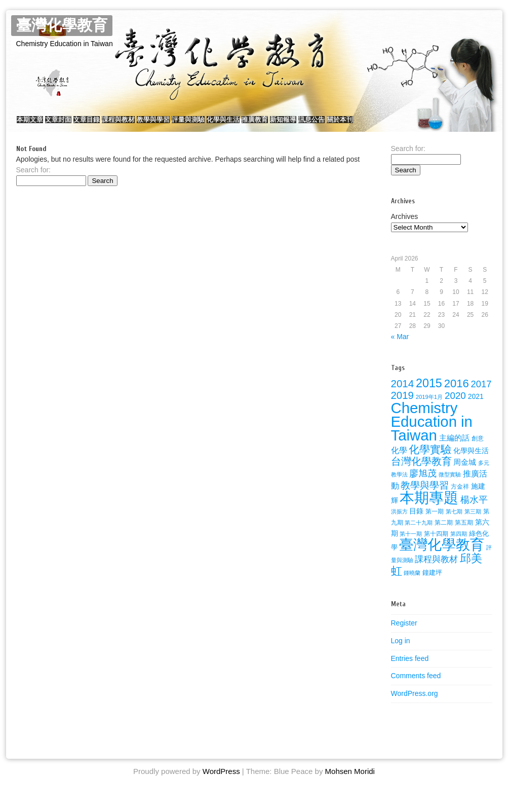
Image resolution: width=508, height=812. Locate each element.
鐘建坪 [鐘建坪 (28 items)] (432, 583)
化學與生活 (289, 124)
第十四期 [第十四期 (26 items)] (436, 544)
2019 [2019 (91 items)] (402, 405)
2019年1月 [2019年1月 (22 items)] (429, 407)
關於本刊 (446, 124)
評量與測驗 (244, 124)
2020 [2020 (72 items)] (455, 406)
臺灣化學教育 (62, 26)
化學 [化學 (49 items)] (399, 460)
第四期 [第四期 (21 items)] (459, 544)
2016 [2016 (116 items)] (457, 394)
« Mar (400, 347)
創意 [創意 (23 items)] (478, 449)
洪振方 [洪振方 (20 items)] (399, 522)
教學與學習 (199, 124)
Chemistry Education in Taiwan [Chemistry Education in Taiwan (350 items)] (432, 432)
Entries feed (410, 669)
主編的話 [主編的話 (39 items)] (454, 448)
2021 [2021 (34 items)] (476, 407)
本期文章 (35, 124)
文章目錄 (112, 124)
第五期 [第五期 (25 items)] (464, 533)
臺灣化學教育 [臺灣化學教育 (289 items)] (442, 555)
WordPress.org (415, 704)
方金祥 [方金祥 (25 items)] (460, 497)
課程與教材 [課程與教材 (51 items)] (436, 569)
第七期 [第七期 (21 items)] (454, 522)
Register (404, 633)
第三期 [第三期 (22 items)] (473, 522)
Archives (405, 227)
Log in (401, 651)
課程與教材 (154, 124)
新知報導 (369, 124)
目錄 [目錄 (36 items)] (416, 521)
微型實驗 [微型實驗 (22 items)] (450, 485)
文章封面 (73, 124)
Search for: (33, 180)
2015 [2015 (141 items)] (429, 393)
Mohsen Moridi (350, 781)
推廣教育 (331, 124)
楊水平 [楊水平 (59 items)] (474, 510)
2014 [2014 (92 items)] (403, 394)
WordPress (221, 781)
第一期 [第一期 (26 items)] (435, 522)
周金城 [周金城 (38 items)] (465, 472)
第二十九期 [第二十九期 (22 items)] (419, 533)
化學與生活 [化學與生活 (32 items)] (471, 461)
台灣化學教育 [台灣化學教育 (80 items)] (421, 471)
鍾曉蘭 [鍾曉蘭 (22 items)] (412, 583)
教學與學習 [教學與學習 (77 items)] (425, 495)
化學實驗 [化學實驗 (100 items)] (430, 459)
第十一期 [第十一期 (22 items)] (411, 544)
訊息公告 (408, 124)
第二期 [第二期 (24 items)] (444, 533)
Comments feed (416, 686)
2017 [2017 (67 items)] (481, 394)
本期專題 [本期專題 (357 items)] (429, 508)
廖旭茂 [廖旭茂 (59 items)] (423, 484)
